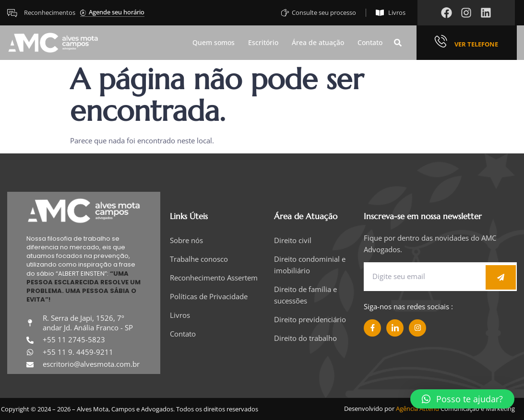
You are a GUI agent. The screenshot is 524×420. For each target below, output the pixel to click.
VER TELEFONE (476, 44)
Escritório (263, 43)
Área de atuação (318, 43)
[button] (398, 43)
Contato (370, 43)
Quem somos (214, 43)
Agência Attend (417, 408)
